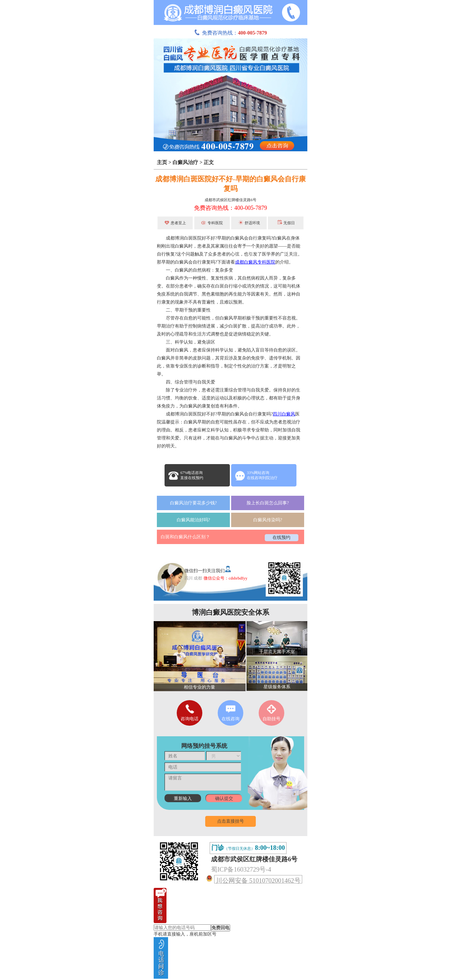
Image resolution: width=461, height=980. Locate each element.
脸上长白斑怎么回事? (268, 503)
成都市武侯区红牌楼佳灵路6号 (230, 200)
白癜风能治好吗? (193, 520)
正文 (209, 162)
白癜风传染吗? (268, 520)
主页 (162, 162)
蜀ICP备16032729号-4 (241, 869)
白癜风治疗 (185, 162)
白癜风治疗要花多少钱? (193, 503)
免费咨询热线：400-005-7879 (230, 208)
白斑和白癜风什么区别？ (185, 537)
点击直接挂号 (230, 821)
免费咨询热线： (230, 33)
